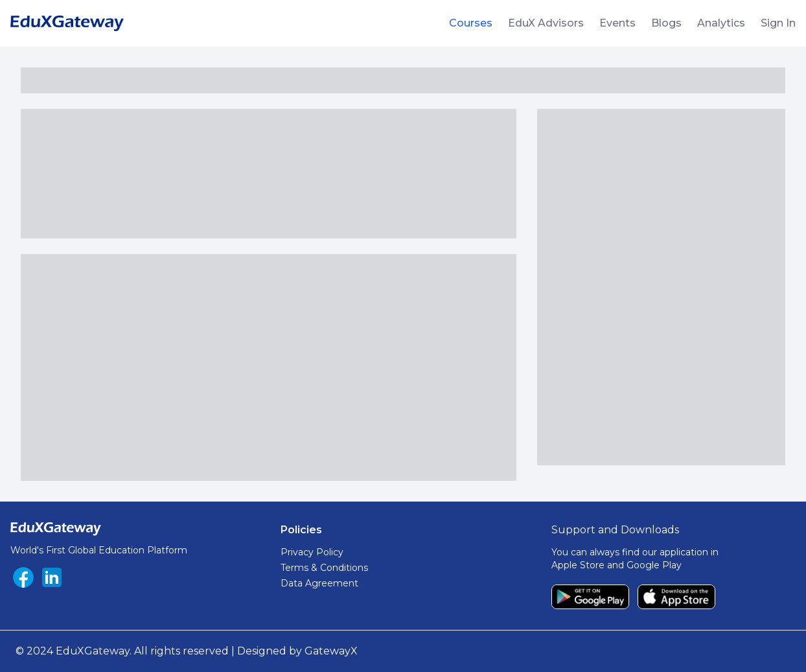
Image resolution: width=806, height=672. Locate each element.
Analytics (721, 23)
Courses (471, 23)
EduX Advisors (546, 23)
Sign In (778, 23)
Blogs (666, 23)
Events (617, 23)
